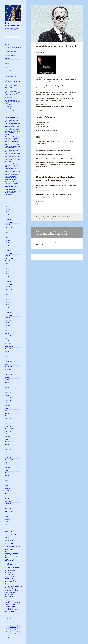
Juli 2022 (7, 323)
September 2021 (9, 346)
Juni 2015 (7, 519)
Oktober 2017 (8, 457)
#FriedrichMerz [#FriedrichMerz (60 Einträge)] (12, 567)
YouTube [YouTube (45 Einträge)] (14, 612)
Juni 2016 (7, 488)
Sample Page (8, 70)
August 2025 (8, 230)
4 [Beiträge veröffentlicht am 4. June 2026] (13, 627)
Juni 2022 (7, 325)
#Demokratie (57, 216)
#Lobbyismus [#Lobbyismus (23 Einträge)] (14, 577)
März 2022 (8, 333)
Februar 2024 (8, 276)
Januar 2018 (8, 450)
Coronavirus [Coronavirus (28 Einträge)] (8, 604)
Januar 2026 (8, 217)
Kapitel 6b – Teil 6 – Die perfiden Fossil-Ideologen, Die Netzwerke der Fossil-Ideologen (13, 146)
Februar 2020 (8, 390)
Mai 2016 (7, 491)
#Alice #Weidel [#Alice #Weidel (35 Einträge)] (14, 535)
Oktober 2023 (8, 287)
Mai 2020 (7, 382)
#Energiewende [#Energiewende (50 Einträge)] (11, 553)
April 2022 (7, 331)
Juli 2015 (7, 517)
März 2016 (8, 496)
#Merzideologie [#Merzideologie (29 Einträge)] (9, 588)
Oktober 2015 (8, 509)
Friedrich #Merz (57, 218)
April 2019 (7, 411)
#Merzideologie (49, 218)
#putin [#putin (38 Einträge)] (13, 592)
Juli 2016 (7, 486)
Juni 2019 (7, 406)
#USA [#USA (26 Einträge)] (14, 597)
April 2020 (7, 385)
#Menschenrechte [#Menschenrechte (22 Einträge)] (9, 582)
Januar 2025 (8, 248)
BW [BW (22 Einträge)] (11, 602)
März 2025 (8, 243)
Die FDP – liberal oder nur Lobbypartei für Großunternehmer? (11, 87)
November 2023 (9, 284)
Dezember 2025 (9, 220)
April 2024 (7, 271)
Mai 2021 (7, 354)
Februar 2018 (8, 447)
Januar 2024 (8, 279)
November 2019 (9, 398)
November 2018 (9, 424)
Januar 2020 (8, 393)
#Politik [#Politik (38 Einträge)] (15, 590)
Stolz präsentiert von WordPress (61, 257)
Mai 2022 (7, 328)
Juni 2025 (7, 235)
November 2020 (9, 369)
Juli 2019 (7, 403)
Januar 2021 (8, 364)
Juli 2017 (7, 465)
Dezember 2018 (9, 421)
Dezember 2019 (9, 395)
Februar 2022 (8, 336)
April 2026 (7, 209)
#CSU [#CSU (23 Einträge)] (6, 547)
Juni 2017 (7, 468)
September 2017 (9, 460)
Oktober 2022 (8, 318)
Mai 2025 (7, 238)
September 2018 (9, 429)
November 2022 (9, 315)
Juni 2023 (7, 297)
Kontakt (7, 63)
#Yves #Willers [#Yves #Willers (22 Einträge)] (13, 599)
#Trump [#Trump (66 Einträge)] (9, 597)
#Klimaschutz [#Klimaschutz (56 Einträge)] (11, 574)
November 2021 (9, 344)
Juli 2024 (7, 264)
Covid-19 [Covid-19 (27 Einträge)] (14, 604)
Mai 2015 (7, 522)
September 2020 (9, 375)
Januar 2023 (8, 310)
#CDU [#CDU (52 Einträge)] (8, 538)
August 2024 (8, 261)
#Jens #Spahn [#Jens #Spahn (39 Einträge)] (10, 570)
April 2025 (7, 240)
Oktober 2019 (8, 400)
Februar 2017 (8, 478)
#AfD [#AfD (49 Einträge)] (7, 535)
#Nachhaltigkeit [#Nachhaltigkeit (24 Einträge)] (9, 590)
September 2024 (9, 258)
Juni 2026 (7, 204)
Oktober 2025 (8, 225)
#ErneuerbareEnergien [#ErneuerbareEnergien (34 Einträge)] (12, 556)
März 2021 (8, 359)
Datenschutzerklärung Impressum (13, 47)
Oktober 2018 (8, 426)
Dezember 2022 (9, 313)
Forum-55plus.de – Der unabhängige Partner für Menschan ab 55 (11, 52)
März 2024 (8, 274)
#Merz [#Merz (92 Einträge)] (16, 581)
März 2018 (8, 444)
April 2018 (7, 442)
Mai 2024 (7, 269)
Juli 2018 (7, 434)
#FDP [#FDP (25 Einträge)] (6, 558)
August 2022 (8, 320)
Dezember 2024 (9, 251)
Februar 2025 (8, 245)
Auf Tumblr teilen (58, 195)
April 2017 (7, 473)
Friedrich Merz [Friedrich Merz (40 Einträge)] (10, 609)
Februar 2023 (8, 307)
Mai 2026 (7, 207)
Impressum (8, 58)
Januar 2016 (8, 501)
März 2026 (8, 212)
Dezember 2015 (9, 504)
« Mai (8, 638)
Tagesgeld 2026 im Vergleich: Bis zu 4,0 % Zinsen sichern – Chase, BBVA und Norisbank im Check (13, 82)
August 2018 (8, 431)
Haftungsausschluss (10, 56)
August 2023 (8, 292)
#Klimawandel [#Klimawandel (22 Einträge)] (8, 577)
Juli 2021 (7, 351)
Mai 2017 (7, 470)
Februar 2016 (8, 499)
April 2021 (7, 357)
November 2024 (9, 253)
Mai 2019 (7, 408)
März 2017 (8, 475)
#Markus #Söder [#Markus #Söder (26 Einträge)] (9, 578)
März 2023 (8, 305)
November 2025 (9, 222)
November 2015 (9, 506)
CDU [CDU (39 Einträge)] (13, 602)
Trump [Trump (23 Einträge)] (9, 612)
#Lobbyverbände (40, 218)
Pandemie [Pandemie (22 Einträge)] (18, 609)
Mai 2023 (7, 300)
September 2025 (9, 227)
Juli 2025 (7, 233)
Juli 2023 (7, 295)
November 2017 (9, 455)
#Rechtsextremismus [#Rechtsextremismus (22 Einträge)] (9, 594)
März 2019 (8, 413)
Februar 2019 (8, 416)
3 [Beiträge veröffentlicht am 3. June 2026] (11, 627)
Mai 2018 (7, 439)
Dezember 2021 (9, 341)
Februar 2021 (8, 362)
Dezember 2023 (9, 282)
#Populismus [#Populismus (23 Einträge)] (8, 593)
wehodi (50, 216)
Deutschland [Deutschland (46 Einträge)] (10, 607)
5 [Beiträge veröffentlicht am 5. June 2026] (15, 627)
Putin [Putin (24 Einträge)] (6, 612)
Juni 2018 (7, 437)
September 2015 (9, 512)
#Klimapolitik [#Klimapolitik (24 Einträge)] (8, 572)
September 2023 (9, 289)
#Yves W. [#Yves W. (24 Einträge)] (19, 599)
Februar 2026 (8, 214)
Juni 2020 (7, 380)
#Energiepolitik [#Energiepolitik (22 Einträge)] (8, 551)
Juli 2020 (7, 377)
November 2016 (9, 483)
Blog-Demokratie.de (12, 24)
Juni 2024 (7, 266)
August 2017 (8, 462)
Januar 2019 (8, 419)
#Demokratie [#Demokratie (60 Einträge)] (14, 546)
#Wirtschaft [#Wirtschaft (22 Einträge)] (8, 599)
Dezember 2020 (9, 367)
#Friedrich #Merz (67, 216)
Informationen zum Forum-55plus (13, 61)
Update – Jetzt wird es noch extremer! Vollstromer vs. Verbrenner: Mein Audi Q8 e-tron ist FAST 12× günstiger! (13, 131)
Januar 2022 (8, 338)
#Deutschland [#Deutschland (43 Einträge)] (10, 549)
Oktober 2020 (8, 372)
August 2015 (8, 514)
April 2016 (7, 493)
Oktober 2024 (8, 256)
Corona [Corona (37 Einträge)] (17, 602)
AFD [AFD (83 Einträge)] (7, 602)
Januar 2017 (8, 481)
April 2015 (7, 524)
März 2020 (8, 388)
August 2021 (8, 349)
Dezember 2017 (9, 452)
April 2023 (7, 302)
